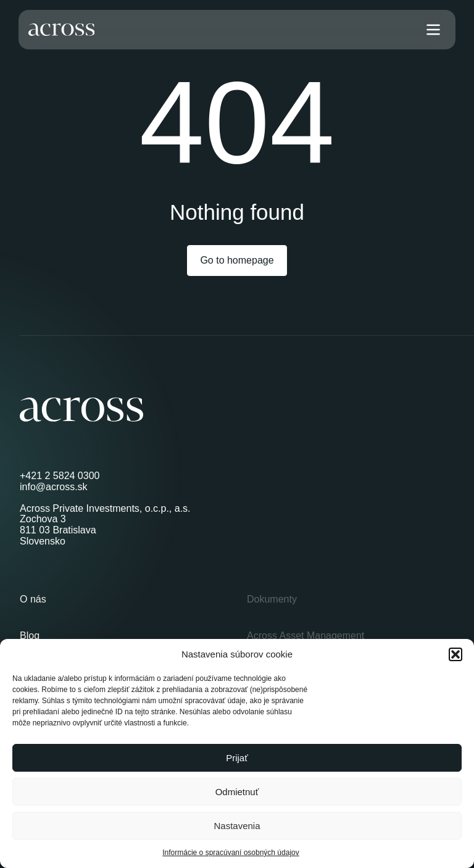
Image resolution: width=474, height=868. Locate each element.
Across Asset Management (306, 636)
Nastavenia (237, 826)
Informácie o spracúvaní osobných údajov (231, 853)
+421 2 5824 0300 (60, 476)
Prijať (237, 758)
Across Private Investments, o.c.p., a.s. (105, 508)
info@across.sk (54, 487)
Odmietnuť (237, 792)
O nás (33, 599)
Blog (30, 636)
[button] (455, 654)
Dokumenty (272, 599)
